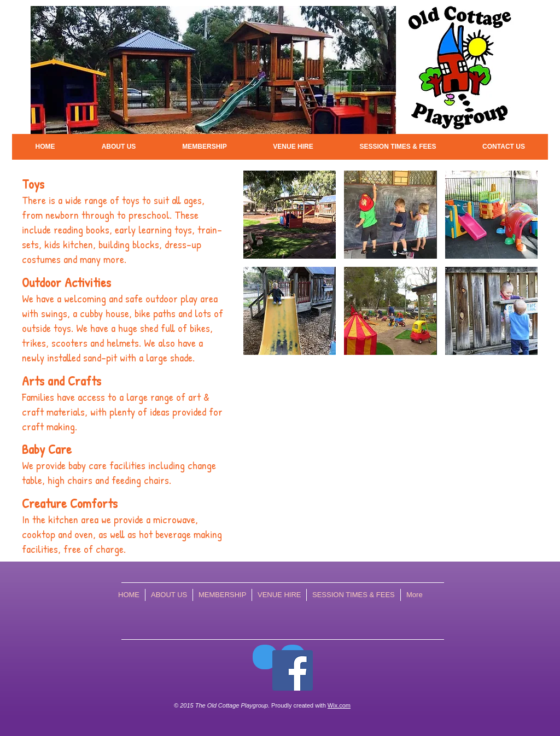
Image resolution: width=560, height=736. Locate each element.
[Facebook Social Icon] (293, 670)
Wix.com (339, 705)
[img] (290, 215)
